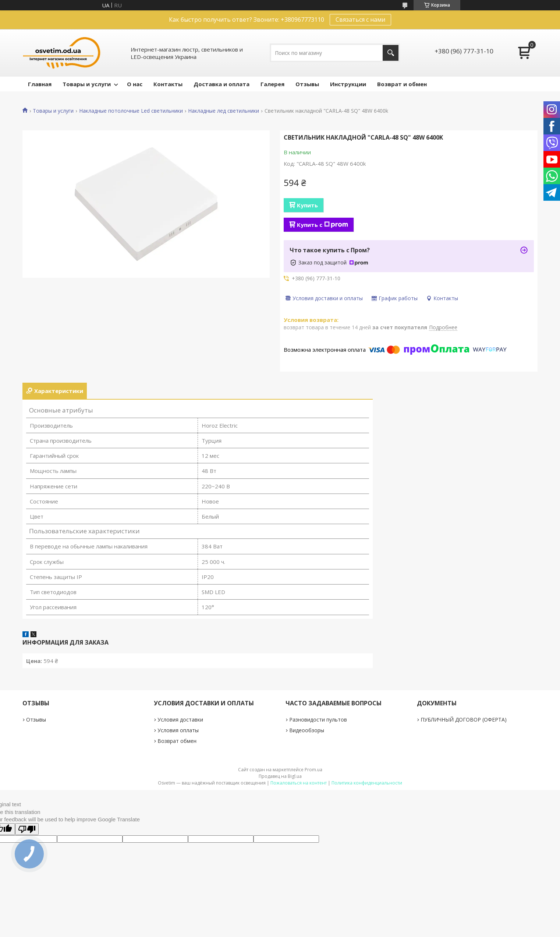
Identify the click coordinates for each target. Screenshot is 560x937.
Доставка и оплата (221, 84)
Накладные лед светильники (224, 111)
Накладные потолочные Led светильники (131, 111)
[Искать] (391, 53)
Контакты (168, 84)
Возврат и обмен (402, 84)
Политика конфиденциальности (367, 783)
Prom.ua (313, 770)
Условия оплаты (178, 730)
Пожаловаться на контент (299, 783)
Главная (40, 84)
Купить (307, 205)
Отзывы (307, 84)
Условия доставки (180, 720)
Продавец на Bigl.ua (280, 776)
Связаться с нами (360, 20)
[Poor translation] (27, 829)
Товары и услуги (87, 84)
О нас (135, 84)
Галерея (272, 84)
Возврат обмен (177, 741)
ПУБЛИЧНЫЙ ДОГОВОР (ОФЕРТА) (464, 720)
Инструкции (348, 84)
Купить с (322, 225)
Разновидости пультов (318, 720)
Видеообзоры (307, 730)
